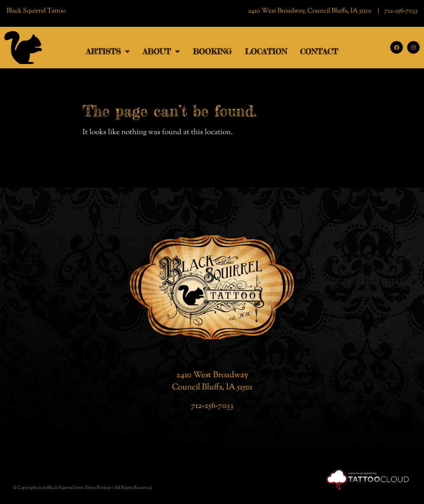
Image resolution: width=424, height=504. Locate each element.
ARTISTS (108, 55)
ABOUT (161, 55)
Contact (319, 55)
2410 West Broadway (212, 375)
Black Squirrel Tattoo (36, 11)
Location (266, 55)
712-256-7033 (401, 11)
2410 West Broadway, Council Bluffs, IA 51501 (310, 11)
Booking (212, 55)
